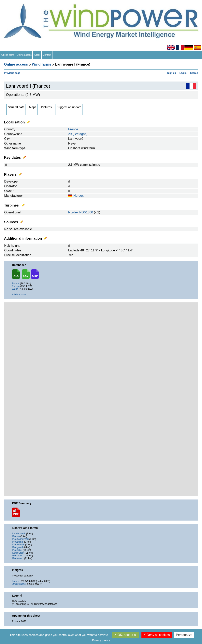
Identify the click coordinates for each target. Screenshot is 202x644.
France (73, 129)
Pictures (46, 107)
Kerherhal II (18, 545)
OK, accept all (126, 635)
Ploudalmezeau (20, 539)
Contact (47, 55)
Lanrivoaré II (19, 534)
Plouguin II (18, 542)
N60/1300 (86, 212)
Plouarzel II (18, 556)
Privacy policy (101, 640)
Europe (16, 286)
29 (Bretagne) (78, 134)
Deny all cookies (157, 635)
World (15, 289)
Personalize (184, 635)
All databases (19, 295)
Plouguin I (17, 547)
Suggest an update (69, 107)
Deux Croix (18, 553)
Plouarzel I (18, 558)
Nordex (79, 196)
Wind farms (42, 64)
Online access (24, 55)
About (37, 55)
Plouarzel (17, 550)
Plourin (16, 536)
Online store (8, 55)
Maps (33, 107)
